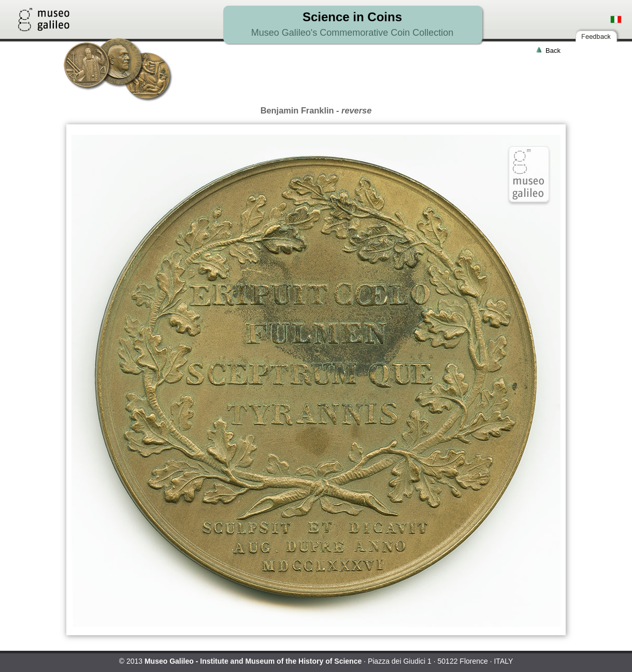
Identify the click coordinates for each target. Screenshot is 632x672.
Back (553, 51)
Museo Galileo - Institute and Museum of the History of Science (253, 661)
